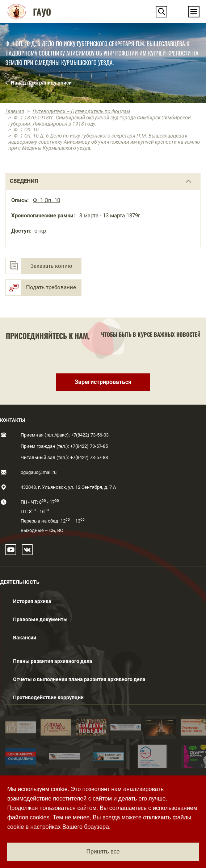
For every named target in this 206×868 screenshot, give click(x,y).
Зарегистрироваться (103, 382)
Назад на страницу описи (41, 83)
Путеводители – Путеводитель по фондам (81, 111)
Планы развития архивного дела (53, 661)
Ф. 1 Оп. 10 (26, 130)
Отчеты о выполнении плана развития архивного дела (79, 679)
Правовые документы (40, 619)
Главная (15, 111)
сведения (24, 181)
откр (40, 231)
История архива (32, 601)
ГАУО (42, 12)
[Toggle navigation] (194, 12)
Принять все (103, 851)
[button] (161, 12)
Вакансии (25, 638)
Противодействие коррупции (48, 697)
